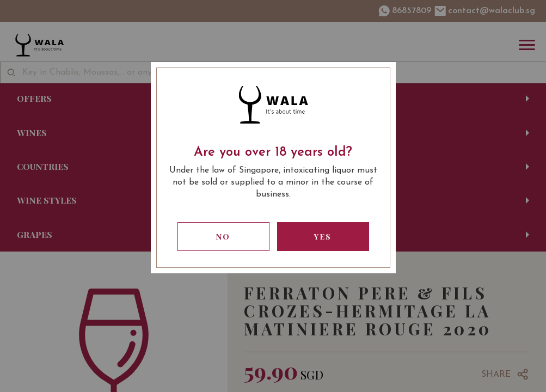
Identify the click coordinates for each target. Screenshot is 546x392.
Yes (323, 237)
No (223, 237)
